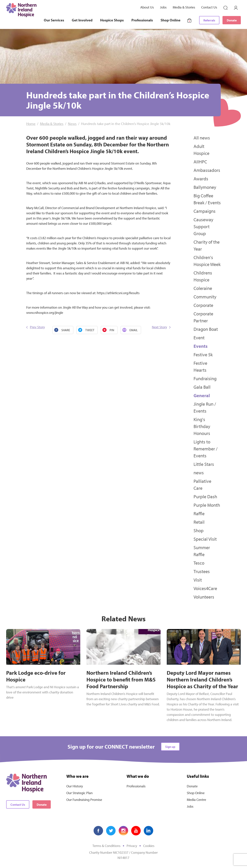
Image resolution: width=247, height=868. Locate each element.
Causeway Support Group (203, 226)
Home (31, 124)
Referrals (209, 20)
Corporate (203, 305)
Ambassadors (207, 170)
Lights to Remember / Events (206, 449)
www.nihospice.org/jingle (45, 313)
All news (202, 138)
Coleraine (203, 288)
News (72, 124)
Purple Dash (205, 496)
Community (205, 297)
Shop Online (170, 20)
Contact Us (209, 7)
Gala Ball (202, 387)
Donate (232, 20)
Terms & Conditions (106, 846)
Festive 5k (203, 355)
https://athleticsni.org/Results (118, 293)
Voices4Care (205, 588)
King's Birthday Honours (202, 426)
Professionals (142, 20)
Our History (75, 786)
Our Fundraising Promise (84, 800)
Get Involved (82, 20)
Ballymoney (205, 187)
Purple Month (207, 505)
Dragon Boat (206, 329)
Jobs (163, 7)
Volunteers (204, 597)
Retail (199, 522)
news (199, 473)
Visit (198, 580)
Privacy (132, 846)
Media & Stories (184, 7)
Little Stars (204, 464)
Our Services (54, 20)
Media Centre (196, 800)
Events (200, 346)
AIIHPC (200, 162)
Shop (199, 530)
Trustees (202, 571)
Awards (201, 179)
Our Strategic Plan (80, 793)
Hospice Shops (112, 20)
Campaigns (205, 211)
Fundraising (205, 378)
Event (199, 338)
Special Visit (205, 539)
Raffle (199, 513)
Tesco (199, 563)
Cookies (149, 846)
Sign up (170, 747)
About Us (147, 7)
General (202, 395)
